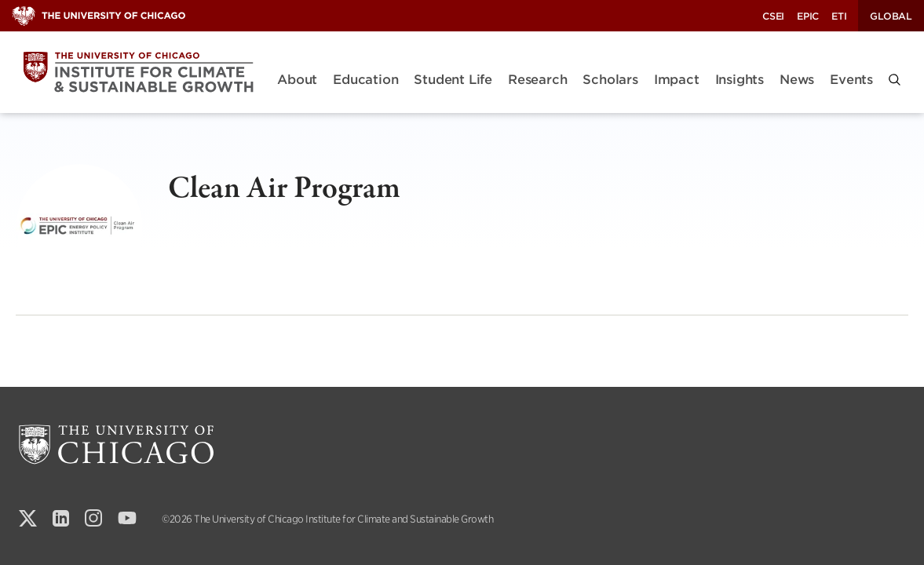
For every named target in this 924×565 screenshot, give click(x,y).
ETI (839, 16)
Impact (677, 80)
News (797, 80)
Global (891, 16)
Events (851, 80)
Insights (740, 80)
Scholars (610, 80)
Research (537, 80)
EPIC (808, 16)
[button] (895, 80)
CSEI (773, 16)
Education (365, 80)
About (297, 80)
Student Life (453, 80)
